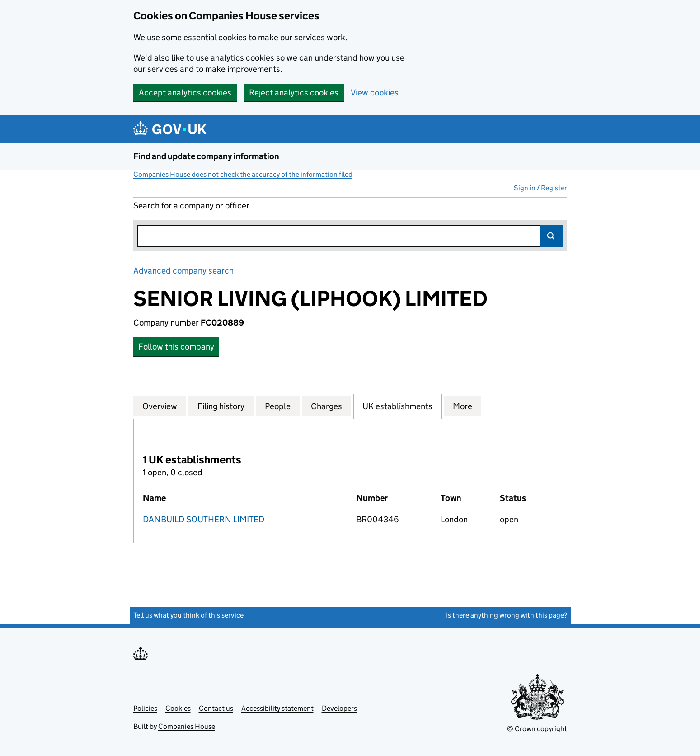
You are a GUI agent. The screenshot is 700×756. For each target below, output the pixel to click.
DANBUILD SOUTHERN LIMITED (204, 519)
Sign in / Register (540, 188)
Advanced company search (183, 271)
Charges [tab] (327, 406)
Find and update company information (206, 156)
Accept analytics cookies (185, 92)
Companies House (187, 726)
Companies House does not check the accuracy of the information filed (243, 174)
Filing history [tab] (221, 406)
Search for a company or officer (191, 206)
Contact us (216, 708)
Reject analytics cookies (294, 92)
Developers (339, 708)
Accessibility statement (277, 708)
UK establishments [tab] (397, 406)
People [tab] (278, 406)
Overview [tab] (160, 406)
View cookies (375, 92)
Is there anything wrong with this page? (507, 615)
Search (551, 236)
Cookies (178, 708)
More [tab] (463, 406)
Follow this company (176, 347)
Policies (145, 708)
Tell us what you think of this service (188, 615)
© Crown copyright (537, 729)
